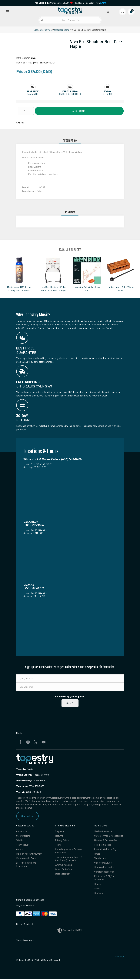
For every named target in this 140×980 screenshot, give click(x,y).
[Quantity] (26, 111)
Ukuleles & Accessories (106, 840)
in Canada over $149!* (51, 3)
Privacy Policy (62, 840)
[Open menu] (8, 11)
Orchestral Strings (43, 30)
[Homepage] (70, 11)
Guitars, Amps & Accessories (109, 836)
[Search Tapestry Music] (70, 20)
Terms (58, 845)
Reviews (99, 894)
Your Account (23, 845)
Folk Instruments (103, 845)
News (97, 889)
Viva (33, 58)
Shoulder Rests (62, 30)
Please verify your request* (70, 696)
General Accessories (104, 872)
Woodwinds (100, 859)
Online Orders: (24, 775)
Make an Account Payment (29, 854)
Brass (97, 854)
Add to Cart (79, 111)
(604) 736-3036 (30, 786)
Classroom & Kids (103, 863)
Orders (19, 849)
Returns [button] (107, 94)
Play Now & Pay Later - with (90, 3)
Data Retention (63, 874)
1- (33, 775)
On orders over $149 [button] (70, 94)
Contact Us (28, 816)
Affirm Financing (64, 865)
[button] (33, 91)
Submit (70, 703)
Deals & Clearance (103, 831)
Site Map (119, 957)
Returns (59, 836)
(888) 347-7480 (41, 775)
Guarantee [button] (33, 94)
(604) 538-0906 (31, 780)
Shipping (60, 831)
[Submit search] (42, 20)
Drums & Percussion (104, 868)
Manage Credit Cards (26, 859)
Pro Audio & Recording (106, 849)
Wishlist (20, 840)
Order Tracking (23, 836)
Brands (98, 885)
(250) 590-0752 (29, 792)
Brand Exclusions (64, 870)
